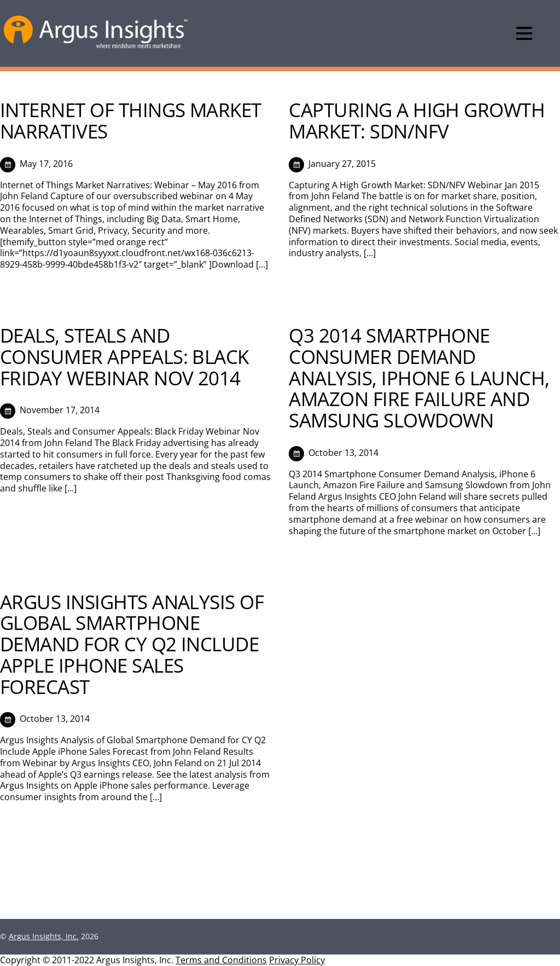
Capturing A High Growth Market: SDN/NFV (417, 120)
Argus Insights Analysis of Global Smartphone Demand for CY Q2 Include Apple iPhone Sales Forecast (132, 644)
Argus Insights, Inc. (44, 936)
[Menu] (524, 33)
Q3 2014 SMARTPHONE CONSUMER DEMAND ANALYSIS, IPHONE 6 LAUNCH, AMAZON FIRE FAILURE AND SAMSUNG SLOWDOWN (419, 377)
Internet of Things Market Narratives (131, 120)
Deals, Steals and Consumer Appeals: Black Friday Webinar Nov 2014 (124, 356)
